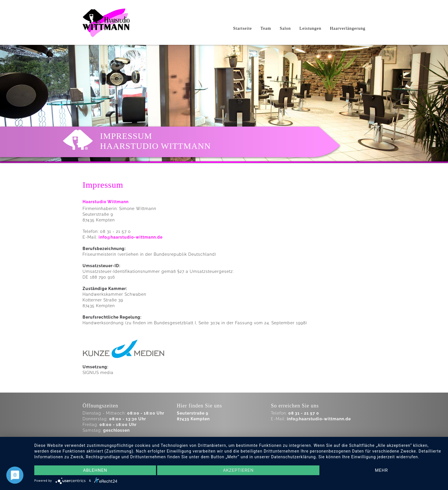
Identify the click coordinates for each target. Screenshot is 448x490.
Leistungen (310, 28)
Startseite (243, 28)
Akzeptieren (238, 470)
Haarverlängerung (348, 28)
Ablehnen (95, 470)
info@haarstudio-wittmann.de (131, 237)
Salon (285, 28)
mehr (381, 470)
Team (266, 28)
